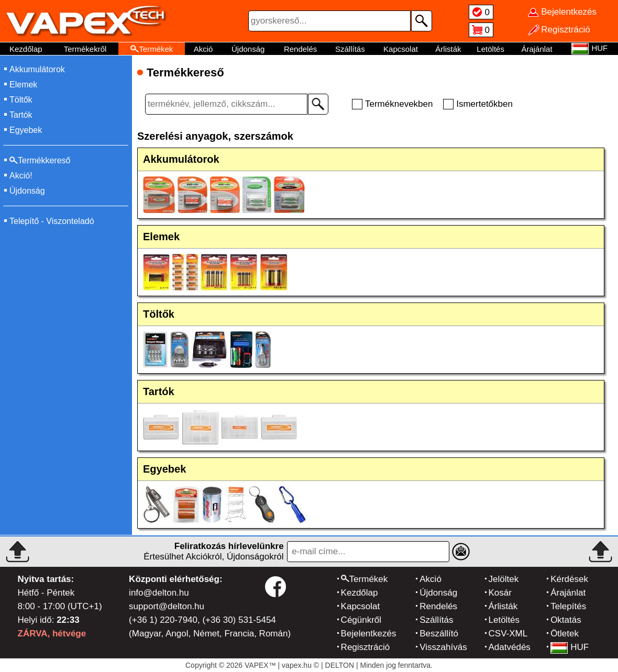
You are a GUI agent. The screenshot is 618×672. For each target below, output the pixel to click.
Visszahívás (443, 647)
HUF (570, 647)
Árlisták (448, 49)
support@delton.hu (167, 606)
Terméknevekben (399, 104)
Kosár (500, 593)
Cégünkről (361, 620)
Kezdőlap (26, 49)
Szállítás (350, 49)
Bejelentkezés (369, 634)
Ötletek (565, 634)
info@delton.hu (159, 593)
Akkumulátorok (37, 69)
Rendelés (300, 49)
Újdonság (248, 49)
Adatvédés (510, 647)
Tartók (21, 115)
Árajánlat (537, 49)
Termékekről (85, 49)
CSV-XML (508, 634)
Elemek (23, 85)
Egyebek (26, 130)
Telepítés (568, 606)
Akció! (21, 176)
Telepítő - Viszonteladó (52, 221)
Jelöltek (504, 579)
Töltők (21, 100)
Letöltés (490, 49)
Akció (203, 49)
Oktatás (566, 620)
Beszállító (439, 634)
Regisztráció (366, 647)
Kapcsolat (401, 49)
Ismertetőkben (484, 104)
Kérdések (569, 579)
